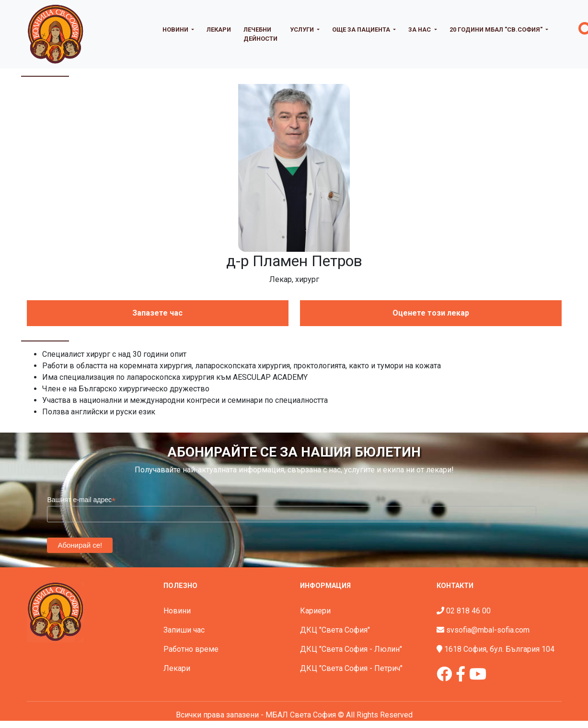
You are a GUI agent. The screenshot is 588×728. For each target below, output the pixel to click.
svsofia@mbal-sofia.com (488, 630)
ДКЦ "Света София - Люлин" (351, 649)
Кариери (315, 611)
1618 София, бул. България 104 (499, 649)
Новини (177, 611)
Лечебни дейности (260, 34)
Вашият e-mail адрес (81, 500)
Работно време (191, 649)
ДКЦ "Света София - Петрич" (351, 668)
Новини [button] (176, 29)
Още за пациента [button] (362, 29)
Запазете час (157, 313)
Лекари (219, 29)
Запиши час (184, 630)
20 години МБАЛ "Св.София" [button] (497, 29)
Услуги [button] (303, 29)
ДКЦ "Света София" (335, 630)
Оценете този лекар (431, 313)
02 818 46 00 (468, 611)
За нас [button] (420, 29)
